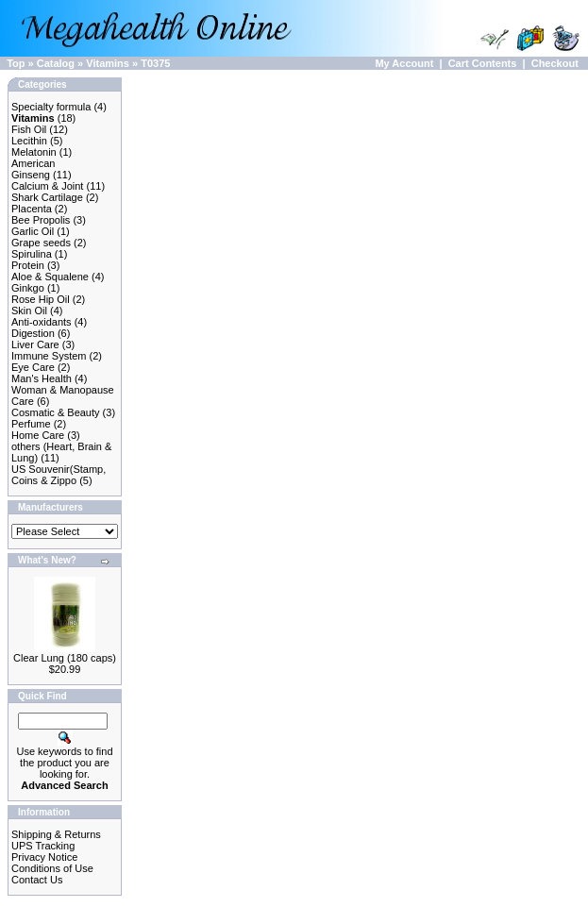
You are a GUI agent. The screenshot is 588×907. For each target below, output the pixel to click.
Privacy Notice (44, 857)
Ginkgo (28, 288)
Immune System (49, 356)
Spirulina (32, 254)
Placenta (32, 209)
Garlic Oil (33, 231)
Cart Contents (483, 63)
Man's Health (42, 378)
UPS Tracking (43, 846)
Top (16, 63)
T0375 (155, 63)
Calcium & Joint (47, 186)
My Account (404, 63)
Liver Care (35, 344)
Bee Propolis (41, 220)
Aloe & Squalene (50, 277)
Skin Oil (29, 311)
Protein (28, 265)
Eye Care (33, 367)
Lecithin (29, 141)
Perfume (31, 424)
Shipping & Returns (56, 834)
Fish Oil (29, 129)
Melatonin (34, 152)
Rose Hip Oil (41, 299)
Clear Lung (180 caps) (65, 658)
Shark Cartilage (47, 197)
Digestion (33, 333)
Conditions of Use (52, 868)
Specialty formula (51, 107)
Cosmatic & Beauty (56, 412)
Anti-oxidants (42, 322)
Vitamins (108, 63)
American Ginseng (33, 169)
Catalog (56, 63)
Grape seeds (41, 243)
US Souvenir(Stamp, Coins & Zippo (59, 475)
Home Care (38, 435)
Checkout (555, 63)
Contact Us (37, 880)
